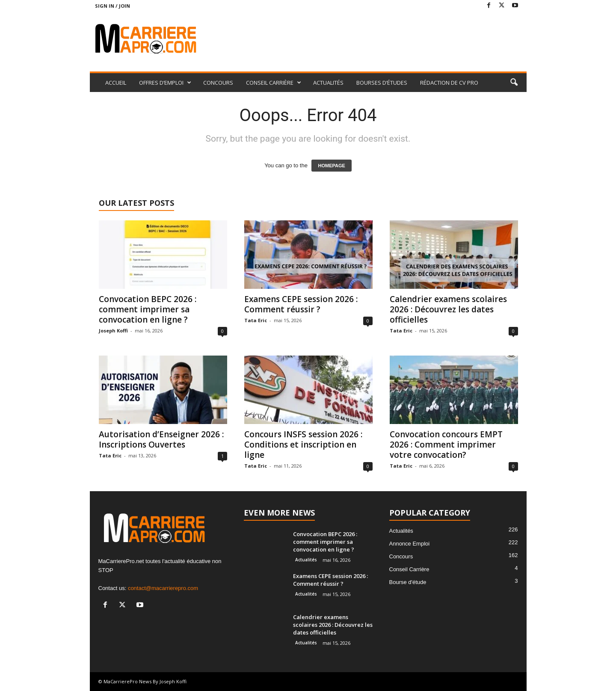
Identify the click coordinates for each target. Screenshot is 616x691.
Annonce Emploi (410, 544)
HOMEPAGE (331, 166)
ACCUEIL (116, 83)
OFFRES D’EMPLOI (165, 83)
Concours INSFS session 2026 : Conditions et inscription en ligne (303, 445)
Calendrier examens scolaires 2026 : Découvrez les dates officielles (448, 309)
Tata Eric (256, 320)
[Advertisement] (371, 39)
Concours (401, 556)
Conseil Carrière (409, 569)
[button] (514, 83)
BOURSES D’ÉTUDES (382, 83)
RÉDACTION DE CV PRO (449, 83)
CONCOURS (218, 83)
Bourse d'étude (408, 582)
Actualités (306, 560)
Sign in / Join (113, 6)
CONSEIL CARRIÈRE (274, 83)
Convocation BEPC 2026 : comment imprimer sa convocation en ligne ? (148, 309)
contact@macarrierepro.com (163, 588)
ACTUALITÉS (328, 83)
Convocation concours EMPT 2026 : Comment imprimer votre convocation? (446, 445)
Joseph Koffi (113, 331)
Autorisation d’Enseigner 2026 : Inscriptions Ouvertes (161, 439)
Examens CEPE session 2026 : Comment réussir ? (301, 304)
